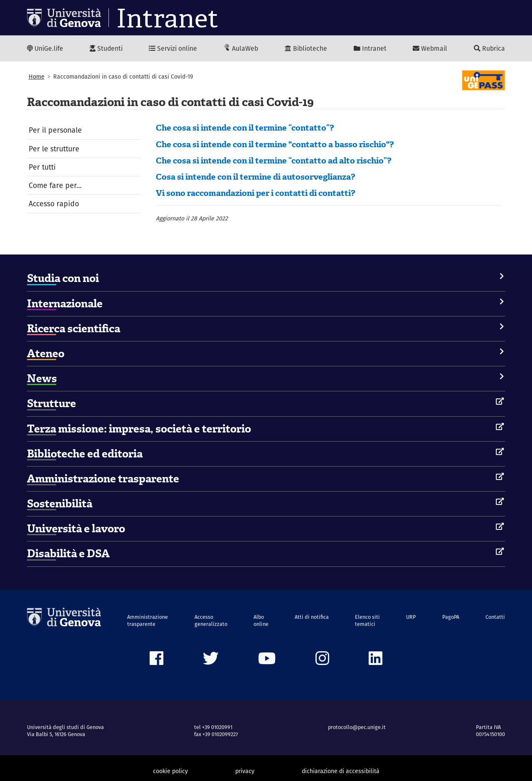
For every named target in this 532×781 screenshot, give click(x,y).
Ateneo (46, 353)
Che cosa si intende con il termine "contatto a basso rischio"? (275, 144)
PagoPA (451, 617)
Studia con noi (63, 278)
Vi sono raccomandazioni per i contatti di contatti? (256, 193)
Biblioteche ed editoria (85, 454)
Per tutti (42, 167)
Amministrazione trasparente (103, 479)
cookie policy (170, 771)
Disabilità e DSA (68, 554)
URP (411, 617)
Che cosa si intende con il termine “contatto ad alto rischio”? (274, 161)
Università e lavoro (76, 529)
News (42, 378)
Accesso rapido (54, 204)
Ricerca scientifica (74, 329)
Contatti (495, 617)
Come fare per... (55, 185)
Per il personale (55, 130)
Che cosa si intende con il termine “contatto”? (245, 128)
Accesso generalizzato (211, 620)
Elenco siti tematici (367, 620)
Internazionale (65, 304)
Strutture (52, 403)
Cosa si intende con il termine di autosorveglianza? (256, 177)
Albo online (261, 620)
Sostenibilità (60, 504)
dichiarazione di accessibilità (341, 771)
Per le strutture (54, 149)
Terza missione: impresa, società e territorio (139, 429)
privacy (245, 771)
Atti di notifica (312, 617)
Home (37, 77)
